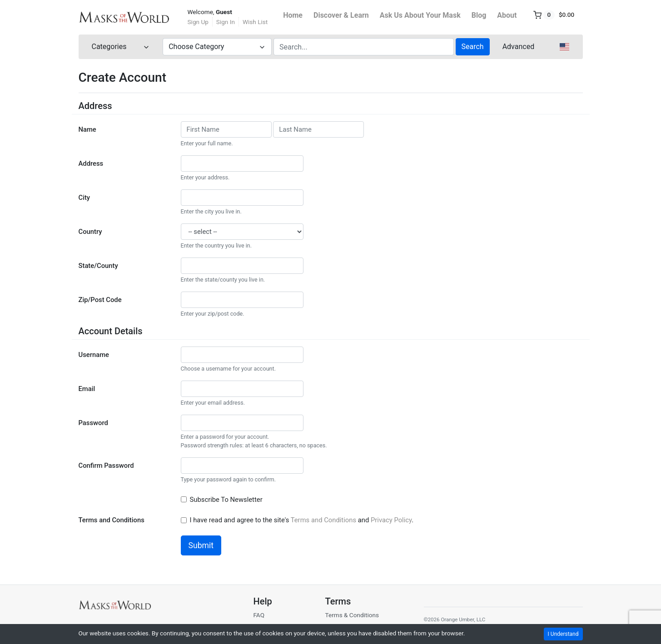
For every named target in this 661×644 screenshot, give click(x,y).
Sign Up (198, 22)
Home (293, 15)
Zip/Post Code (100, 300)
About (507, 15)
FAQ (259, 615)
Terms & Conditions (352, 615)
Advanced (519, 47)
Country (90, 232)
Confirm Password (106, 466)
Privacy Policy (391, 520)
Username (94, 355)
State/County (98, 266)
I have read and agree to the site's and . (303, 520)
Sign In (226, 22)
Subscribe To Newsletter (227, 500)
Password (93, 423)
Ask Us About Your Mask (420, 15)
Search (473, 47)
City (84, 198)
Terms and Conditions (112, 520)
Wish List (255, 22)
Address (91, 163)
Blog (479, 15)
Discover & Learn (341, 15)
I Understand (563, 634)
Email (87, 389)
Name (87, 129)
